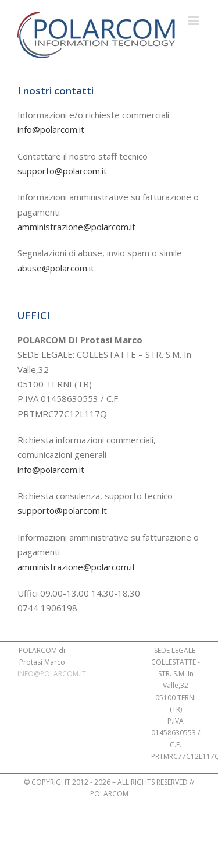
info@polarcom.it (51, 129)
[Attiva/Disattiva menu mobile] (194, 21)
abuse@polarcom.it (56, 268)
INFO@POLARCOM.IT (52, 674)
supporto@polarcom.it (62, 171)
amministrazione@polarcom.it (76, 227)
